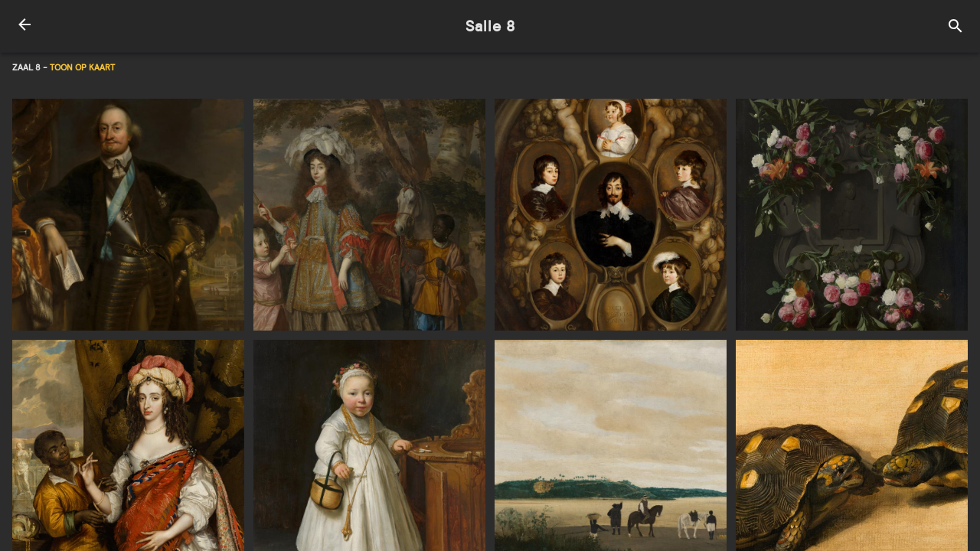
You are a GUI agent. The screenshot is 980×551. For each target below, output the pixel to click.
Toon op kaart (82, 67)
